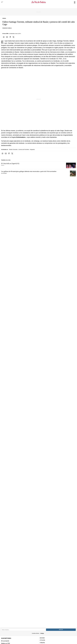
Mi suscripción (5, 641)
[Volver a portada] (39, 2)
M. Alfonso (4, 173)
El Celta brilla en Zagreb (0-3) (10, 163)
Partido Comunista (13, 149)
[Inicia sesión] (74, 2)
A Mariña (42, 643)
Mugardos (32, 149)
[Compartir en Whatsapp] (4, 37)
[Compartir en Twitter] (14, 37)
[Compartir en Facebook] (10, 37)
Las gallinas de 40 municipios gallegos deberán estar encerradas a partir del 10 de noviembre (29, 171)
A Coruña (42, 640)
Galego (42, 633)
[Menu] (2, 2)
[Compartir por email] (7, 37)
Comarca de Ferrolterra (24, 149)
